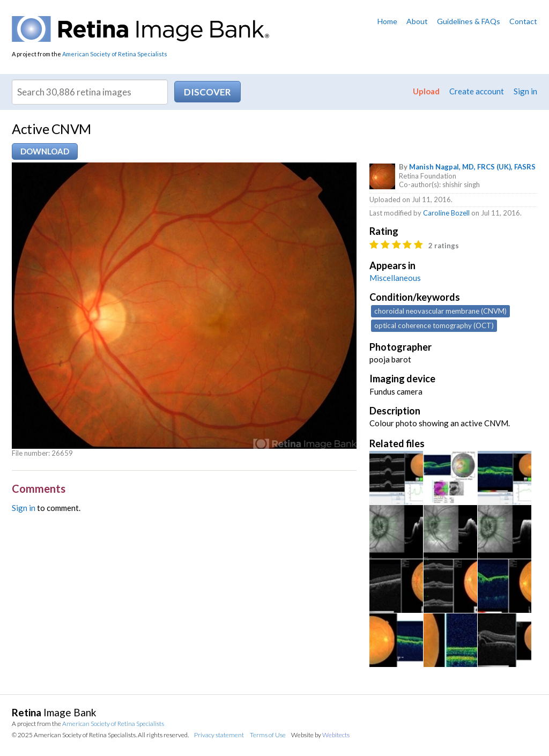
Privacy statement (219, 735)
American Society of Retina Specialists (115, 54)
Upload (426, 91)
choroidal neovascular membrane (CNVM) (440, 311)
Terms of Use (268, 735)
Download (45, 151)
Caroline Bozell (446, 213)
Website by (320, 735)
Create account (477, 91)
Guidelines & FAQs (469, 21)
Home (387, 21)
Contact (523, 21)
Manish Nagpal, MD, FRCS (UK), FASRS (472, 167)
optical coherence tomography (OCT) (434, 325)
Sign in (525, 91)
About (417, 21)
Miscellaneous (395, 278)
